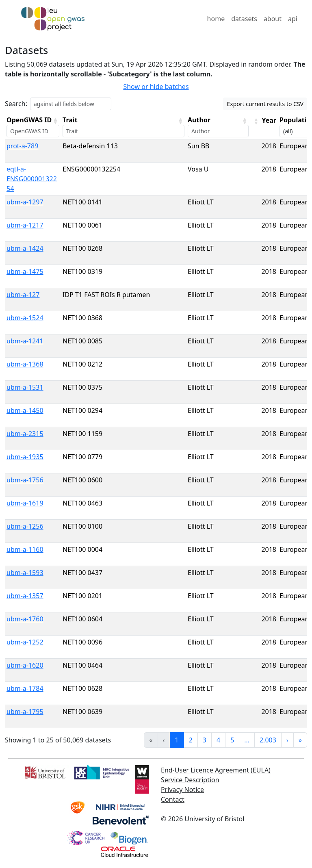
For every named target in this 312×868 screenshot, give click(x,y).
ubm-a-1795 (25, 712)
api (293, 19)
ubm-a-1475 (25, 271)
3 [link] (205, 740)
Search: (16, 104)
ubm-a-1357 (25, 596)
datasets (244, 19)
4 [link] (218, 740)
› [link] (287, 740)
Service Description (190, 780)
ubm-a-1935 (25, 457)
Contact (173, 799)
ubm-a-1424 (25, 248)
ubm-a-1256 (25, 526)
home (216, 19)
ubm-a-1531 (25, 387)
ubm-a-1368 (25, 364)
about (273, 19)
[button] (55, 121)
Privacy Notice (182, 790)
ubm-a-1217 (25, 225)
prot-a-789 (22, 146)
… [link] (247, 740)
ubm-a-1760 (25, 619)
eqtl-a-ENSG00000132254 (32, 179)
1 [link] (177, 740)
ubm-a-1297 (25, 202)
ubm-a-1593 (25, 573)
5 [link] (232, 740)
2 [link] (191, 740)
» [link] (300, 740)
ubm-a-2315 (25, 434)
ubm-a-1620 (25, 665)
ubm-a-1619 (25, 503)
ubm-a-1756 (25, 480)
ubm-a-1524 (25, 318)
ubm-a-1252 (25, 642)
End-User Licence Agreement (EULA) (216, 770)
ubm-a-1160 (25, 549)
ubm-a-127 (23, 295)
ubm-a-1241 (25, 341)
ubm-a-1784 (25, 688)
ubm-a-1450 (25, 410)
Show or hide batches (156, 87)
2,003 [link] (268, 740)
